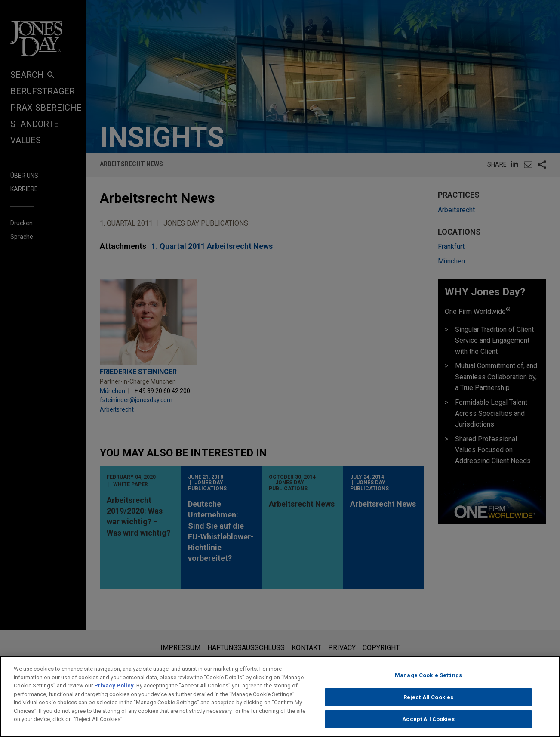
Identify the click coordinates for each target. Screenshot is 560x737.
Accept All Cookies (428, 723)
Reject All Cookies (428, 701)
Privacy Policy (114, 689)
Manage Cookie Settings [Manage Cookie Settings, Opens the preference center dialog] (428, 679)
